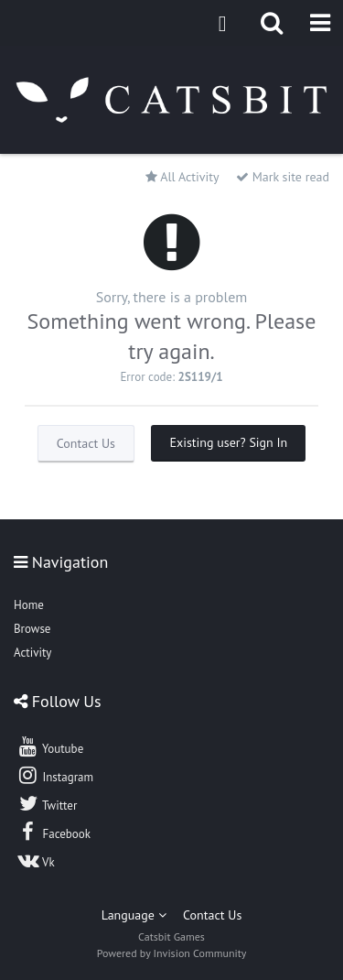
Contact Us (86, 443)
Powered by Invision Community (172, 953)
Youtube (50, 746)
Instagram (55, 775)
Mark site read (283, 177)
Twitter (47, 803)
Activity (32, 653)
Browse (32, 629)
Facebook (54, 832)
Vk (36, 860)
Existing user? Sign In (228, 442)
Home (29, 605)
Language (134, 915)
